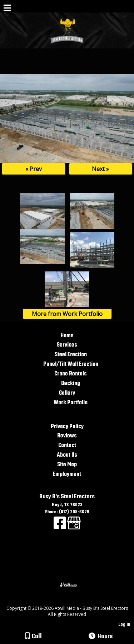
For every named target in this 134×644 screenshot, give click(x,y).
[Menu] (7, 9)
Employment (67, 474)
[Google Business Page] (74, 527)
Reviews (67, 436)
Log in (124, 625)
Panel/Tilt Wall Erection (71, 364)
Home (67, 336)
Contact (67, 445)
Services (67, 345)
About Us (67, 455)
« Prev (34, 169)
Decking (71, 383)
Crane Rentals (71, 374)
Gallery (67, 393)
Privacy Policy (67, 427)
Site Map (67, 465)
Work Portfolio (71, 403)
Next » (100, 169)
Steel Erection (71, 355)
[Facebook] (60, 527)
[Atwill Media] (73, 600)
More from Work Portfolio (67, 314)
